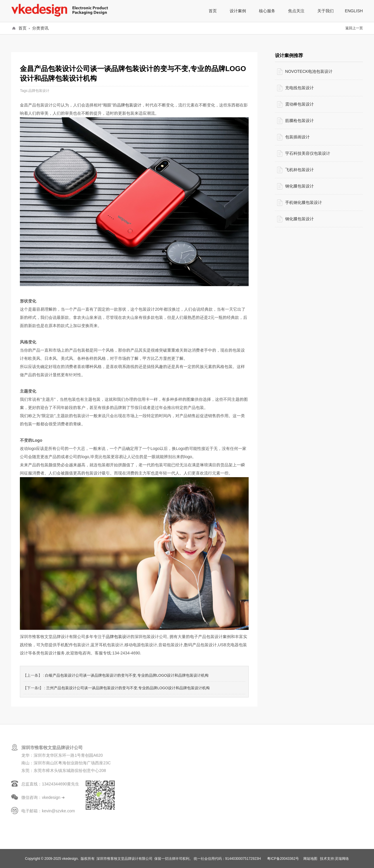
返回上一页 (354, 28)
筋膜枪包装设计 (299, 120)
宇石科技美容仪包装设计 (308, 153)
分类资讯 (40, 28)
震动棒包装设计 (299, 104)
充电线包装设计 (299, 87)
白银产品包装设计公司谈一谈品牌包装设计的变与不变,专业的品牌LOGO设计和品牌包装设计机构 (127, 675)
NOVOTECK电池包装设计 (309, 71)
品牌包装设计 (39, 90)
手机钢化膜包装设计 (304, 202)
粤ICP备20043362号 (283, 858)
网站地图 (310, 858)
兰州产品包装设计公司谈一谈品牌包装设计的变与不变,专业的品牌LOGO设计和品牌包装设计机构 (128, 687)
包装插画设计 (297, 137)
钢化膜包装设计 (299, 186)
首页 (22, 28)
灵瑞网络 (342, 858)
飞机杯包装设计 (299, 169)
